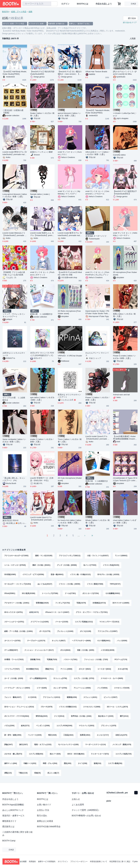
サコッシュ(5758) (60, 679)
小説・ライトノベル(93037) (98, 556)
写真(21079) (81, 603)
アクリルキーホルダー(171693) (16, 556)
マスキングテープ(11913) (109, 622)
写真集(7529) (52, 660)
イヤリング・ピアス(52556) (33, 575)
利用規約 (32, 862)
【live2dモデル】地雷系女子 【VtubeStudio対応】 (125, 193)
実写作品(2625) (42, 717)
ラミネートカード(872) (100, 755)
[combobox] (37, 4)
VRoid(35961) (10, 594)
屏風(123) (8, 774)
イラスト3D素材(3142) (68, 708)
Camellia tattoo (119, 155)
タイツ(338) (83, 765)
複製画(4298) (72, 698)
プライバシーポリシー (79, 862)
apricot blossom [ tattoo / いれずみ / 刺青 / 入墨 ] (69, 114)
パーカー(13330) (62, 622)
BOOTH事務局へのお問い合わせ (86, 816)
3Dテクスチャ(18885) (121, 603)
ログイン (65, 4)
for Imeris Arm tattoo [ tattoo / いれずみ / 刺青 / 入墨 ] (70, 521)
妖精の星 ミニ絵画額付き (42, 314)
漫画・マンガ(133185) (44, 556)
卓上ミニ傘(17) (53, 774)
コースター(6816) (104, 670)
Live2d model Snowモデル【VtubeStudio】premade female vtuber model (97, 438)
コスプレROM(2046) (64, 727)
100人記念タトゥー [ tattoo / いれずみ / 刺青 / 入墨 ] (97, 153)
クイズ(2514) (59, 717)
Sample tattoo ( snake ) (40, 194)
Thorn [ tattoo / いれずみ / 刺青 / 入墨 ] (70, 440)
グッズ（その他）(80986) (67, 565)
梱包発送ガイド (9, 821)
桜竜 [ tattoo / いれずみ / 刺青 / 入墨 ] (124, 315)
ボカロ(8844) (65, 651)
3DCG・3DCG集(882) (76, 755)
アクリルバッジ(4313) (52, 698)
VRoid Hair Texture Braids (96, 72)
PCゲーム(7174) (121, 660)
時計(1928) (52, 736)
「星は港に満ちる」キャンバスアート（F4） (14, 479)
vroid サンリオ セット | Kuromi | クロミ (70, 153)
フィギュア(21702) (63, 603)
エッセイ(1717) (103, 736)
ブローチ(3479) (47, 708)
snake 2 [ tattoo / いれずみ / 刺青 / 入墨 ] (42, 440)
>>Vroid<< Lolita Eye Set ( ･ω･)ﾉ (125, 114)
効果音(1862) (85, 736)
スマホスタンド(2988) (92, 708)
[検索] (48, 4)
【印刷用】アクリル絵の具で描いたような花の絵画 (14, 273)
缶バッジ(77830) (90, 565)
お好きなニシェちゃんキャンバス (14, 354)
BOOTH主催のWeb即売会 (49, 827)
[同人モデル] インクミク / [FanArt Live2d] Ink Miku (125, 73)
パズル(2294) (9, 727)
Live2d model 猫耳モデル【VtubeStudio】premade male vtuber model (70, 234)
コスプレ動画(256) (115, 765)
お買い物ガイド (44, 805)
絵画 (31, 12)
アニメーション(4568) (82, 689)
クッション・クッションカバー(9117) (39, 651)
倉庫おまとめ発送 (45, 821)
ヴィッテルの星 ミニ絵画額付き (14, 399)
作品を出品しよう (104, 4)
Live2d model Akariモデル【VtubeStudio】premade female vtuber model (42, 519)
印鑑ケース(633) (30, 765)
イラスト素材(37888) (95, 584)
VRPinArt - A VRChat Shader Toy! (70, 357)
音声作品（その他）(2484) (81, 717)
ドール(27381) (70, 594)
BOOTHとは (83, 4)
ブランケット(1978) (109, 727)
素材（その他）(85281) (41, 565)
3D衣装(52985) (10, 575)
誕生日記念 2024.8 (10, 520)
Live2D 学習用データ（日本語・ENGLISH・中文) (42, 479)
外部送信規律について (99, 862)
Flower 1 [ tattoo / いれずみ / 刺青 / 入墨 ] (97, 399)
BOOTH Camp (9, 841)
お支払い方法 (43, 810)
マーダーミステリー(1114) (95, 746)
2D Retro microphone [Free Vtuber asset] (69, 312)
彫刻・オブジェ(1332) (43, 746)
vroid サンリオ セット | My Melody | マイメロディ (69, 193)
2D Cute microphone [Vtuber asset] (70, 479)
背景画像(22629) (42, 603)
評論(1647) (9, 746)
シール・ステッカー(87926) (15, 565)
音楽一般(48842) (57, 575)
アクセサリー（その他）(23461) (17, 603)
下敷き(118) (23, 774)
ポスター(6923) (85, 670)
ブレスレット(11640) (65, 632)
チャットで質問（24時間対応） (86, 810)
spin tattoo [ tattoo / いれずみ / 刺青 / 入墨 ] (42, 399)
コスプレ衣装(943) (36, 755)
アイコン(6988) (66, 670)
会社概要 (23, 862)
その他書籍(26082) (113, 594)
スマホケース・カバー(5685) (112, 679)
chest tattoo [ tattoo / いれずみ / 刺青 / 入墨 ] (125, 521)
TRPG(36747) (115, 584)
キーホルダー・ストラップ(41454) (18, 584)
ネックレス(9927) (59, 641)
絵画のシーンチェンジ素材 (42, 152)
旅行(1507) (24, 746)
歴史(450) (68, 765)
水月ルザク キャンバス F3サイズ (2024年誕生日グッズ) (42, 354)
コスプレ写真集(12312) (84, 622)
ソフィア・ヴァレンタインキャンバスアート (14, 315)
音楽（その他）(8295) (86, 651)
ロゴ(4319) (32, 698)
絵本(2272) (25, 727)
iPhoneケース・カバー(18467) (57, 613)
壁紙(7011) (50, 670)
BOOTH (5, 12)
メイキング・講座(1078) (122, 746)
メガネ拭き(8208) (108, 651)
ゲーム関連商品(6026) (38, 679)
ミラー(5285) (42, 689)
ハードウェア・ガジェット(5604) (17, 689)
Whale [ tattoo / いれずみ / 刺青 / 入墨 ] (98, 521)
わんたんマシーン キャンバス (97, 354)
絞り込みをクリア (130, 22)
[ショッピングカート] (119, 4)
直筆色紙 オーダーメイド (96, 236)
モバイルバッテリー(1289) (68, 746)
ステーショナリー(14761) (14, 622)
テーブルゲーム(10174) (36, 641)
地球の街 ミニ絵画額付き (97, 481)
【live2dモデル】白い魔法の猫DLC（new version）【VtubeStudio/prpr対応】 (70, 73)
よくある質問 (78, 805)
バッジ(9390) (122, 641)
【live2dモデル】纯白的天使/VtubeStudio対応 (42, 73)
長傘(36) (37, 774)
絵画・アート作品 (19, 12)
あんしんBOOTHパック (13, 810)
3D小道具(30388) (29, 594)
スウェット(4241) (90, 698)
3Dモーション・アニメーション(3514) (19, 708)
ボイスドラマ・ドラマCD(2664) (17, 717)
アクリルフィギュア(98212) (70, 556)
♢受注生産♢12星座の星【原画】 (13, 112)
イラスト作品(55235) (111, 565)
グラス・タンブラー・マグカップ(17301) (92, 613)
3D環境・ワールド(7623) (14, 660)
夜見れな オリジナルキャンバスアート (69, 396)
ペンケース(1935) (35, 736)
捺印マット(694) (11, 765)
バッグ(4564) (102, 689)
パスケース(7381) (71, 660)
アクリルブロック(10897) (108, 632)
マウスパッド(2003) (87, 727)
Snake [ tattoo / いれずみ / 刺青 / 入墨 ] (42, 114)
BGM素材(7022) (32, 670)
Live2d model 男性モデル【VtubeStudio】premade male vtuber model (15, 153)
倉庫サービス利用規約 (47, 862)
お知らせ (76, 799)
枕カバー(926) (55, 755)
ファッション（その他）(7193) (96, 660)
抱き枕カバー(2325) (106, 717)
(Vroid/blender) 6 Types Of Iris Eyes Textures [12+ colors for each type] (125, 479)
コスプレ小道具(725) (123, 755)
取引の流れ (42, 816)
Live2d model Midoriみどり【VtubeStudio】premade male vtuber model (14, 234)
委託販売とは (8, 827)
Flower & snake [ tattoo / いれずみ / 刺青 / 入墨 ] (125, 357)
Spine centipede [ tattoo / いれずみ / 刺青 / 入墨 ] (14, 440)
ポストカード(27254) (91, 594)
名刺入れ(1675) (121, 736)
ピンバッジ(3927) (111, 698)
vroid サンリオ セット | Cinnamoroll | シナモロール (97, 193)
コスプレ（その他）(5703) (84, 679)
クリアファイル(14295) (40, 622)
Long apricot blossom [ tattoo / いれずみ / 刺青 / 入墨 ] (15, 195)
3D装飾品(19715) (99, 603)
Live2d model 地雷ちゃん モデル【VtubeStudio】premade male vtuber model (42, 234)
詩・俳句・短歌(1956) (13, 736)
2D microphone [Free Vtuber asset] (125, 273)
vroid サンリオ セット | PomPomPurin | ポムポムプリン (97, 273)
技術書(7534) (35, 660)
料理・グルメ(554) (50, 765)
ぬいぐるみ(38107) (45, 584)
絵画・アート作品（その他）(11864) (18, 632)
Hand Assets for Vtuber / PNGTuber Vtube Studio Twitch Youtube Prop (97, 312)
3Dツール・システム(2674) (117, 708)
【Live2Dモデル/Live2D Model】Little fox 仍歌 (70, 273)
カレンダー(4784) (60, 689)
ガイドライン (63, 862)
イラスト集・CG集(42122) (80, 575)
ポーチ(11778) (45, 632)
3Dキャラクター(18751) (14, 613)
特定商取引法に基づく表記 (120, 862)
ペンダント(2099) (43, 727)
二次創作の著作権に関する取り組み (17, 834)
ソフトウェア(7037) (12, 670)
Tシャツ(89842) (121, 556)
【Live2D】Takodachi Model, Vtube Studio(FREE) (98, 112)
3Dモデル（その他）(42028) (108, 575)
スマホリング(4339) (122, 689)
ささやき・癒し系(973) (13, 755)
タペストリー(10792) (12, 641)
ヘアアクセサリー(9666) (82, 641)
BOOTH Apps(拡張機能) (13, 805)
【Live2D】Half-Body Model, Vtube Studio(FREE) (15, 73)
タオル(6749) (123, 670)
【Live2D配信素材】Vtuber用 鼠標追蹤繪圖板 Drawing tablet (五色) (125, 438)
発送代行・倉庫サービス (13, 816)
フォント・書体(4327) (13, 698)
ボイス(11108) (86, 632)
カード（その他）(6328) (14, 679)
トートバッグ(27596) (50, 594)
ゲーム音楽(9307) (11, 651)
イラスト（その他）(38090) (69, 584)
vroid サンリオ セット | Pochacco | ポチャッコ (42, 273)
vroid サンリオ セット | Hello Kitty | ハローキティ (125, 234)
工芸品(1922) (68, 736)
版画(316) (98, 765)
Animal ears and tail (121, 395)
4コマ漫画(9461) (104, 641)
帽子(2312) (124, 717)
